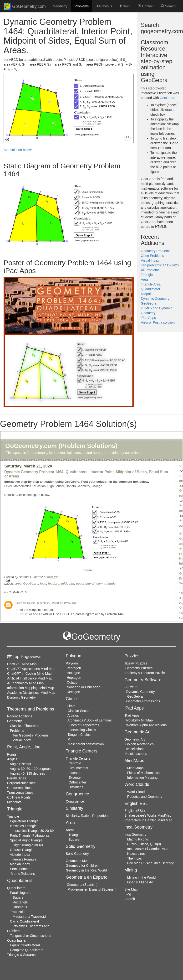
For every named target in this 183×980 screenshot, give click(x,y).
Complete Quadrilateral (27, 950)
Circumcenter (79, 768)
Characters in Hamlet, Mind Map (148, 820)
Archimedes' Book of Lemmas (90, 720)
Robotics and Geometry (145, 797)
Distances (76, 787)
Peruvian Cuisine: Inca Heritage (151, 863)
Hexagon (73, 673)
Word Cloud (136, 792)
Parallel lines (17, 778)
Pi (69, 739)
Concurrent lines (19, 788)
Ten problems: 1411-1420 (160, 265)
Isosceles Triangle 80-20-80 (33, 831)
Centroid (75, 763)
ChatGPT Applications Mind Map (31, 669)
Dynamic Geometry (155, 299)
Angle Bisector (20, 764)
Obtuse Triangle (22, 850)
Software (131, 687)
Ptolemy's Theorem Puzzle (145, 673)
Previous (104, 6)
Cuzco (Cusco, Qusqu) (144, 844)
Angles (12, 759)
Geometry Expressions (143, 701)
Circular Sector (79, 711)
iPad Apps (148, 318)
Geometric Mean (78, 861)
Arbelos (73, 716)
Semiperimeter (21, 869)
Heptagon (74, 678)
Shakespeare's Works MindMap (148, 815)
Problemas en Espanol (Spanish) (92, 889)
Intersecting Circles (82, 730)
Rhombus (20, 907)
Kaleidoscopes (136, 754)
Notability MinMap (140, 720)
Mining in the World (142, 877)
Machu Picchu (138, 839)
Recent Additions (20, 716)
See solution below (18, 150)
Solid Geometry (77, 854)
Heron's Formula (24, 859)
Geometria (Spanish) (82, 885)
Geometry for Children (82, 866)
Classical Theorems (25, 726)
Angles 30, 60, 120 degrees (30, 769)
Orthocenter (77, 782)
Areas (70, 830)
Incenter (75, 773)
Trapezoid (17, 912)
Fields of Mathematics (143, 773)
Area (144, 280)
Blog (128, 894)
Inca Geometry (135, 835)
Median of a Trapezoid (29, 917)
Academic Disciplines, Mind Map (31, 693)
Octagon (73, 682)
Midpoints (14, 802)
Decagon (73, 692)
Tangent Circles (79, 735)
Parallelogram (20, 893)
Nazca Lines (136, 854)
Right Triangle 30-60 (28, 845)
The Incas (134, 858)
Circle (71, 706)
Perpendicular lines (21, 783)
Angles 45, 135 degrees (27, 773)
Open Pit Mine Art (140, 882)
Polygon (72, 663)
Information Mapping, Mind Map (31, 688)
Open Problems (152, 256)
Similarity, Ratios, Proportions (88, 816)
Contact (146, 6)
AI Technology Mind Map (25, 683)
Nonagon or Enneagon (84, 687)
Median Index (20, 864)
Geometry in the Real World (86, 870)
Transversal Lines (20, 793)
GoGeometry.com (25, 6)
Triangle (147, 275)
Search (168, 6)
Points (12, 754)
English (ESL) (135, 811)
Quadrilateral (150, 289)
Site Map (131, 889)
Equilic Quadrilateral (25, 945)
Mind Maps (135, 768)
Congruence (75, 801)
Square (18, 897)
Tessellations (135, 749)
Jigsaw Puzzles (136, 663)
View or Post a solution (158, 322)
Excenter (75, 778)
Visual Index (150, 260)
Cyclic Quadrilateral (24, 921)
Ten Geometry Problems (31, 735)
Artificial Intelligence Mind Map (30, 678)
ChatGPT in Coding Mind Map (29, 674)
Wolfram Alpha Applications (146, 725)
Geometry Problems (156, 251)
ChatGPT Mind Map (22, 664)
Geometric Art (135, 739)
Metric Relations (23, 874)
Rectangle (20, 902)
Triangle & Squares (21, 955)
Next (125, 6)
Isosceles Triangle (23, 826)
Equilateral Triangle (24, 821)
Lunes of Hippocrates (83, 725)
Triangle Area (151, 284)
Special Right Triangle (26, 840)
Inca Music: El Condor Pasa (148, 849)
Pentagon (74, 668)
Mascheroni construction (86, 744)
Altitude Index (20, 855)
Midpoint (147, 294)
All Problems (150, 270)
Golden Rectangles (140, 744)
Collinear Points (19, 797)
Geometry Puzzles (139, 668)
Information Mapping (142, 778)
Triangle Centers (78, 758)
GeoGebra (167, 98)
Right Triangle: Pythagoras (30, 835)
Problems (82, 6)
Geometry (60, 6)
